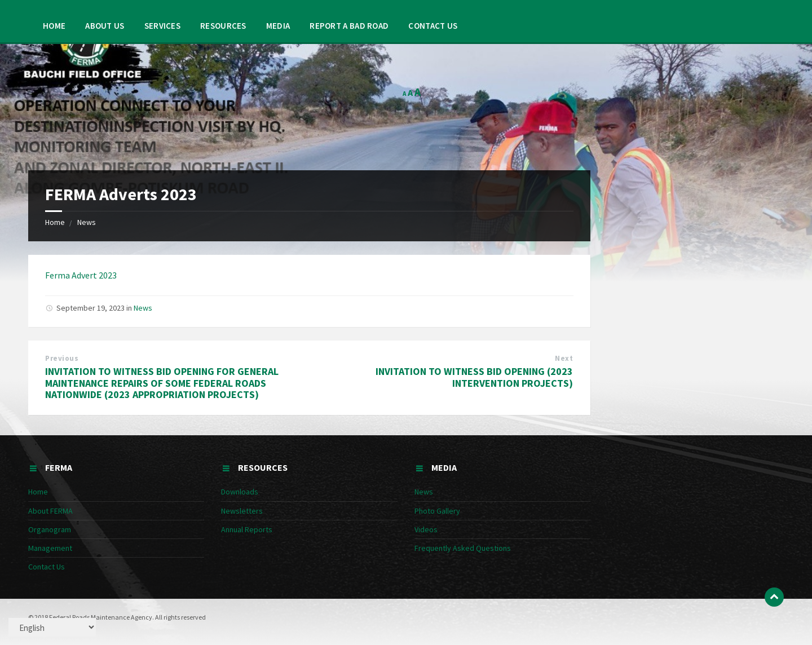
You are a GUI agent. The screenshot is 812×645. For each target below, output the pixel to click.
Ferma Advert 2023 (81, 275)
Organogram (50, 529)
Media (278, 26)
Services (162, 26)
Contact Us (433, 26)
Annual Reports (247, 529)
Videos (426, 529)
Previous (62, 358)
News (87, 222)
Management (50, 548)
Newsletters (242, 511)
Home (54, 26)
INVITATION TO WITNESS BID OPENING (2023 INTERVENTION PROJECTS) (474, 377)
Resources (223, 26)
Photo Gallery (437, 511)
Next (564, 358)
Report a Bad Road (349, 26)
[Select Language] (52, 627)
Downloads (240, 492)
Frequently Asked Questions (463, 548)
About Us (105, 26)
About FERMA (50, 511)
